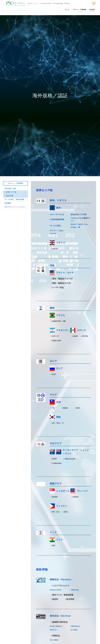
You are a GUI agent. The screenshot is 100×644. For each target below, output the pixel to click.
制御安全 (55, 636)
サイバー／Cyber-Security (57, 232)
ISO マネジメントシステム (15, 207)
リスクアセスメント (60, 586)
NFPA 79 (53, 630)
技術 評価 (10, 196)
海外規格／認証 (10, 188)
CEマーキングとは (57, 214)
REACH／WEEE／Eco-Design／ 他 (80, 226)
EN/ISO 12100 (55, 590)
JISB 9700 (75, 590)
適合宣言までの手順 (79, 214)
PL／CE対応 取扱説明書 (14, 199)
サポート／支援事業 (15, 183)
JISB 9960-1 (75, 626)
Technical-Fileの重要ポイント (81, 219)
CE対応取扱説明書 (57, 219)
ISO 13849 (54, 640)
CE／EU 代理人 (56, 226)
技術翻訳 (8, 203)
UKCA (54, 249)
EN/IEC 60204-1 (56, 626)
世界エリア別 (11, 192)
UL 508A (74, 630)
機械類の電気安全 (59, 622)
